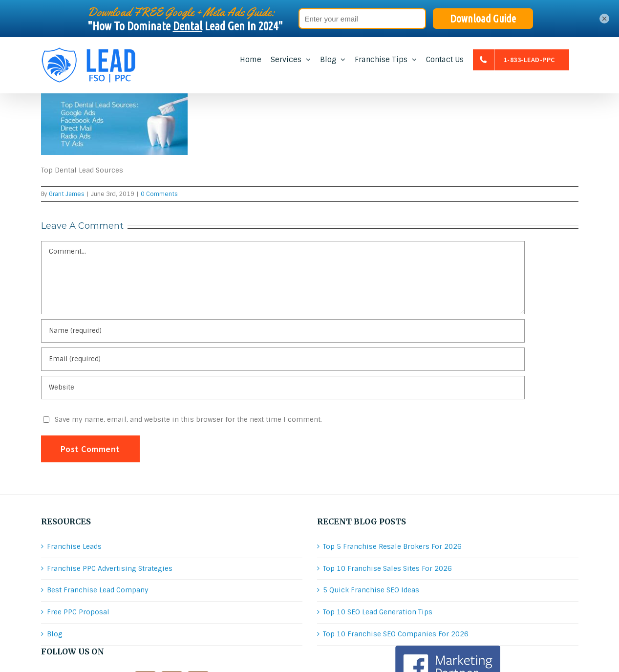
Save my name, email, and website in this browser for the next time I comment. (188, 419)
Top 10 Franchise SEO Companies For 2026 (396, 634)
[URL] (283, 388)
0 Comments (159, 194)
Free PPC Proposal (78, 612)
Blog (55, 634)
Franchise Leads (74, 546)
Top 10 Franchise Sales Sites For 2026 (387, 568)
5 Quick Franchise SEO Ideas (371, 590)
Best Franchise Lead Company (98, 590)
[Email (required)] (283, 359)
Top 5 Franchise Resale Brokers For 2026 (392, 546)
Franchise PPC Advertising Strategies (110, 568)
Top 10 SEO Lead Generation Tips (378, 612)
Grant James (67, 194)
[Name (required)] (283, 331)
